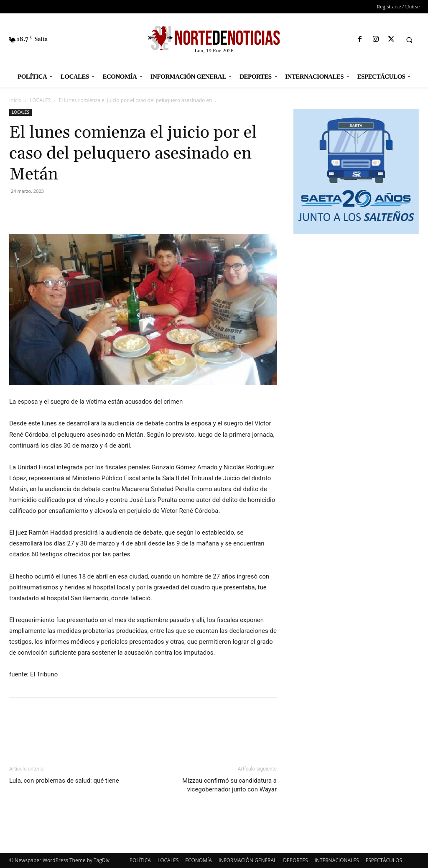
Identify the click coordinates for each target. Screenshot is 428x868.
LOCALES (40, 100)
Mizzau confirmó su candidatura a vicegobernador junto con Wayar (229, 785)
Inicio (15, 100)
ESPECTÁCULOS (384, 860)
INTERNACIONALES (337, 860)
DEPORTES (295, 860)
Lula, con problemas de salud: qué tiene (64, 781)
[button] (409, 40)
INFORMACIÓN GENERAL (247, 860)
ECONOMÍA (199, 860)
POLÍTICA (140, 860)
